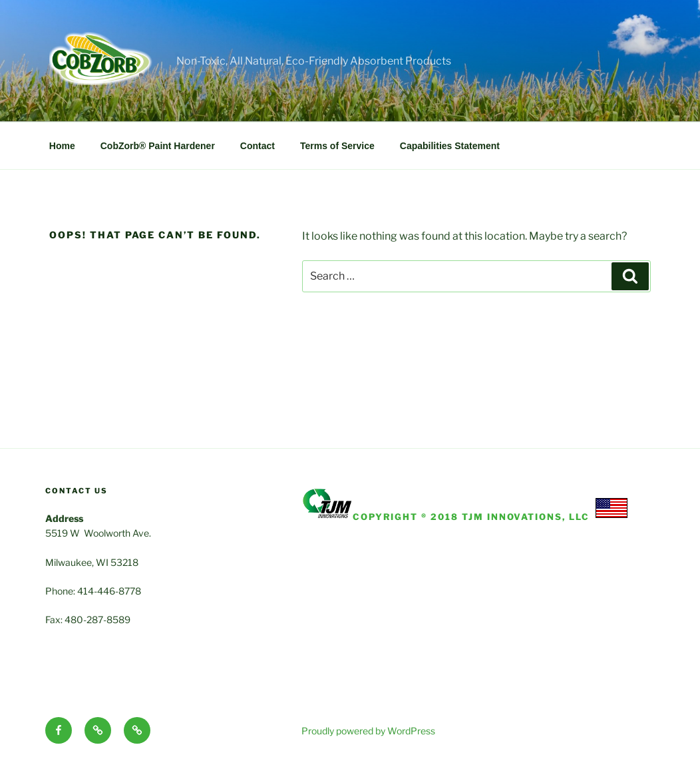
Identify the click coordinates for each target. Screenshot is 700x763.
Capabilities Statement (450, 146)
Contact (258, 146)
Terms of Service (337, 146)
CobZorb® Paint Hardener (158, 146)
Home (62, 146)
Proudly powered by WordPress (368, 731)
